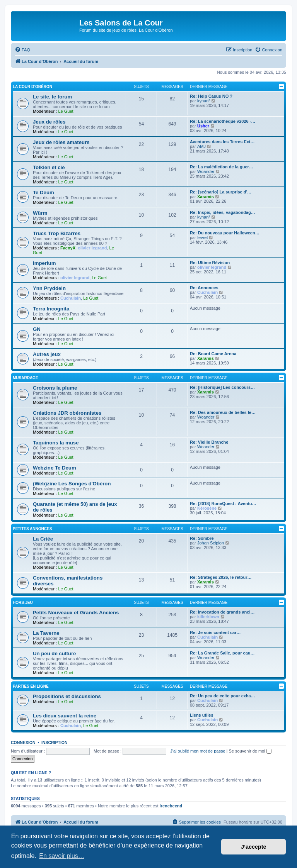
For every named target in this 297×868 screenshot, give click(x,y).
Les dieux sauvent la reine (65, 716)
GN (37, 329)
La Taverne (46, 633)
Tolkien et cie (49, 167)
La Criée (43, 539)
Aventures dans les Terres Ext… (222, 142)
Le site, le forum (52, 97)
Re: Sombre (202, 538)
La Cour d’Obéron (32, 87)
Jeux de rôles (49, 122)
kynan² (204, 101)
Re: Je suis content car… (215, 632)
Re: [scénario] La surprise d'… (221, 192)
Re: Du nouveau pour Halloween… (225, 233)
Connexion (23, 743)
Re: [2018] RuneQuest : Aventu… (223, 504)
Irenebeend (171, 806)
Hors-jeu (23, 603)
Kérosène (207, 508)
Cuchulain (71, 298)
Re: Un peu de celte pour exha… (223, 696)
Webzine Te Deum (55, 468)
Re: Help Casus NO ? (211, 96)
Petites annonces (32, 529)
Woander (206, 171)
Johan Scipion (211, 543)
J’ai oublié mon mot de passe (198, 751)
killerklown (208, 617)
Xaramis (206, 197)
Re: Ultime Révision (210, 263)
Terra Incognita (51, 309)
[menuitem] (22, 50)
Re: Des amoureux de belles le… (223, 412)
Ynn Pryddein (49, 288)
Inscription (55, 743)
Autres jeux (47, 354)
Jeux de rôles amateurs (61, 142)
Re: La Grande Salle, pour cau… (222, 653)
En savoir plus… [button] (62, 856)
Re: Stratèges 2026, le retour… (221, 577)
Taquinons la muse (56, 443)
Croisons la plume (55, 388)
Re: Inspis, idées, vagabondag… (223, 212)
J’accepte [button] (254, 847)
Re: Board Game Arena (213, 354)
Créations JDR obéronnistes (67, 413)
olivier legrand (92, 248)
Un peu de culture (54, 654)
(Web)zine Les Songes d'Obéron (72, 484)
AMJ (201, 146)
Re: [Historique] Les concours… (222, 387)
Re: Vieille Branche (209, 442)
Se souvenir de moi (250, 751)
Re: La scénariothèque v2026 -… (223, 121)
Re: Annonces (204, 288)
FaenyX (68, 248)
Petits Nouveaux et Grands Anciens (76, 613)
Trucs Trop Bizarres (57, 233)
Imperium (44, 263)
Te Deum (44, 192)
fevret (203, 237)
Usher (203, 126)
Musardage (26, 378)
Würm (40, 213)
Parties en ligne (31, 686)
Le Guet (66, 111)
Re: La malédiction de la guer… (222, 167)
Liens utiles (202, 715)
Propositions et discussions (67, 696)
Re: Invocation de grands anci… (222, 612)
